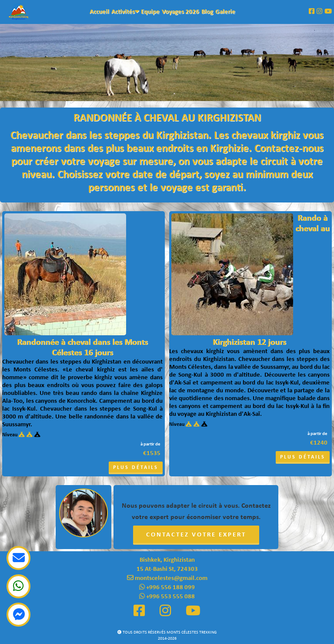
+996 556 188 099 (167, 588)
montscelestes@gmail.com (167, 578)
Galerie (225, 12)
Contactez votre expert (196, 535)
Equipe (150, 12)
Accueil (99, 12)
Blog (207, 12)
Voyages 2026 (180, 12)
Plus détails (136, 468)
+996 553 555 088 (167, 597)
